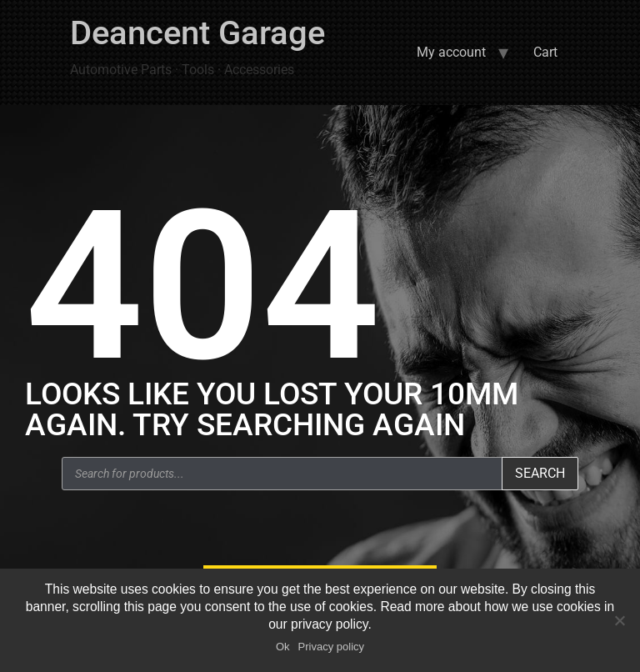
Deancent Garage (197, 33)
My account (451, 52)
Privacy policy (331, 647)
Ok (283, 647)
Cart (545, 52)
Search (540, 473)
